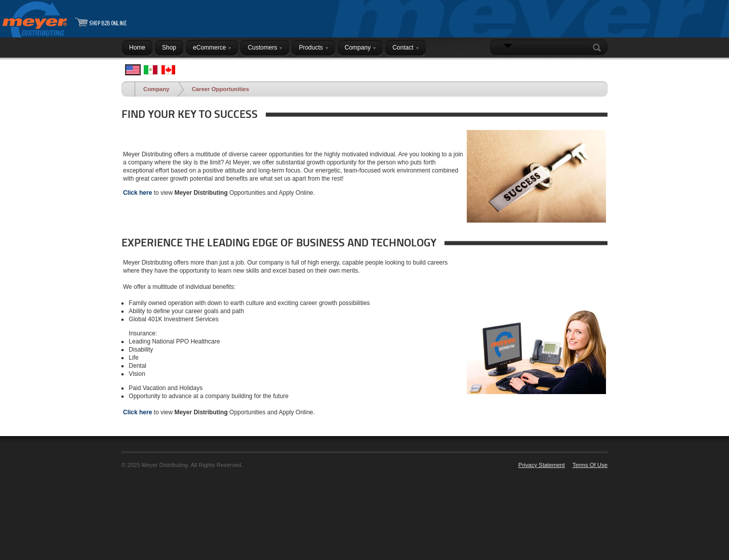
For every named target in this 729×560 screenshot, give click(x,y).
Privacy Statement (542, 465)
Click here (137, 193)
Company (156, 89)
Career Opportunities (220, 89)
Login (595, 67)
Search (599, 48)
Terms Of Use (590, 465)
